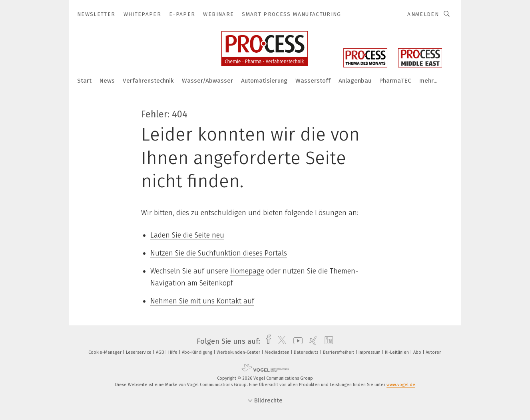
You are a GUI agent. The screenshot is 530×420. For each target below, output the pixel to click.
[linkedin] (327, 341)
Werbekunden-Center (239, 352)
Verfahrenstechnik (148, 81)
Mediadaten (278, 352)
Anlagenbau (355, 81)
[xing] (311, 341)
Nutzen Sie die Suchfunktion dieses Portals (219, 253)
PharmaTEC (395, 81)
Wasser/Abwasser (207, 81)
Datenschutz (307, 352)
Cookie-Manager (106, 352)
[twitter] (280, 341)
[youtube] (296, 341)
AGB (160, 352)
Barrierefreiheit (339, 352)
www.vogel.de (401, 385)
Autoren (434, 352)
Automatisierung (264, 81)
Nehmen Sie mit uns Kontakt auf (202, 301)
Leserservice (139, 352)
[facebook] (266, 341)
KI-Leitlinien (397, 352)
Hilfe (173, 352)
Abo (418, 352)
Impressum (370, 352)
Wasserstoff (313, 81)
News (107, 81)
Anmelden (423, 14)
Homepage (247, 271)
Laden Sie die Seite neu (187, 235)
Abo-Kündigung (198, 352)
